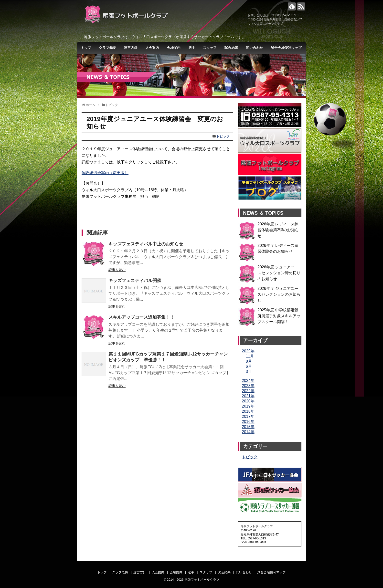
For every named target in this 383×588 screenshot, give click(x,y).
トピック (223, 136)
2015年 (248, 427)
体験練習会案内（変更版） (105, 173)
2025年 (248, 351)
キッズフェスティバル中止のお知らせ (146, 244)
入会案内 (152, 48)
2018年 (248, 411)
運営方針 (131, 48)
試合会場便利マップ (286, 48)
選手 (192, 48)
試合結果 (231, 48)
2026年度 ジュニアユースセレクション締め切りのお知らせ (279, 273)
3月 (249, 372)
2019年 (248, 406)
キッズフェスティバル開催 (135, 281)
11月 (250, 356)
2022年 (248, 391)
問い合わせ (255, 48)
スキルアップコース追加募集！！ (141, 317)
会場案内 (174, 48)
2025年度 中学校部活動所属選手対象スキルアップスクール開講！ (279, 316)
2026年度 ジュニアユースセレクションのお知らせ (279, 294)
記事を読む (117, 270)
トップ (86, 48)
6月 (249, 366)
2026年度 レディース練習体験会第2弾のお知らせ (278, 230)
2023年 (248, 386)
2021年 (248, 396)
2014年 (248, 432)
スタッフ (210, 48)
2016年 (248, 422)
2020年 (248, 401)
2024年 (248, 381)
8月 (249, 361)
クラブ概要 (107, 48)
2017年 (248, 416)
